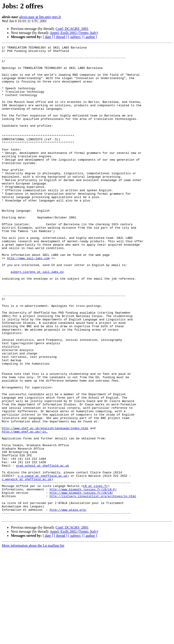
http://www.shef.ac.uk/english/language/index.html (45, 505)
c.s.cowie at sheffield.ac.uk (42, 562)
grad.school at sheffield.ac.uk (42, 550)
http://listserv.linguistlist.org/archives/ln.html (93, 586)
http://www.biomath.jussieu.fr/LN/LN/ (81, 582)
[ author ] (90, 37)
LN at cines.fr (95, 574)
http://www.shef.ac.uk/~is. (25, 509)
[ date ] (48, 37)
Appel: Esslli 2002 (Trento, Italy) (74, 33)
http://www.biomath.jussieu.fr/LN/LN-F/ (83, 578)
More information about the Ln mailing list (33, 640)
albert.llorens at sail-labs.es (37, 317)
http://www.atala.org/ (68, 603)
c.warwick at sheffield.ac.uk (27, 566)
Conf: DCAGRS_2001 (72, 29)
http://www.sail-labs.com (28, 301)
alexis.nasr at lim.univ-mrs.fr (40, 17)
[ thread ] (61, 37)
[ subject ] (75, 37)
